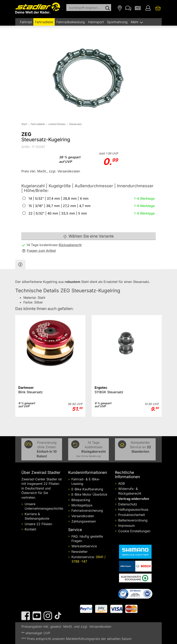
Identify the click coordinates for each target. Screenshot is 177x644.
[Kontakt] (128, 8)
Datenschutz (128, 504)
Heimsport (96, 22)
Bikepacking (81, 500)
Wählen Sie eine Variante (88, 236)
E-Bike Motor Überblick (89, 494)
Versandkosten (83, 516)
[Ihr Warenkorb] (158, 8)
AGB (121, 483)
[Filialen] (120, 8)
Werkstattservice (84, 546)
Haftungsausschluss (133, 509)
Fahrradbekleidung (71, 22)
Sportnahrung (117, 22)
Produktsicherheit (132, 515)
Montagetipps (82, 505)
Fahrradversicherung (87, 510)
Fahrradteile (44, 22)
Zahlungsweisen (84, 521)
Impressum (127, 526)
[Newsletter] (138, 8)
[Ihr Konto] (148, 8)
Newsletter (80, 552)
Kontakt (30, 529)
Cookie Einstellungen (134, 531)
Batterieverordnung (133, 520)
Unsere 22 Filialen (38, 524)
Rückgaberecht (70, 245)
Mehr (135, 22)
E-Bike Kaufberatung (87, 489)
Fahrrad (26, 22)
